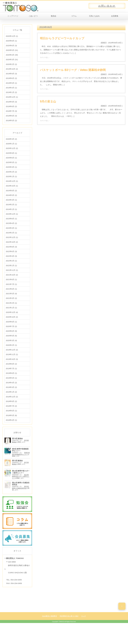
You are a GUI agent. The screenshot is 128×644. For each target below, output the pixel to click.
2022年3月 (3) (11, 265)
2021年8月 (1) (11, 290)
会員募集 (115, 16)
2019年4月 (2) (11, 397)
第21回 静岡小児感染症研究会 (20, 504)
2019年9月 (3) (11, 75)
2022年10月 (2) (12, 251)
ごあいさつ (33, 16)
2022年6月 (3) (11, 260)
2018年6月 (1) (11, 427)
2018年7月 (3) (11, 115)
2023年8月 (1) (11, 226)
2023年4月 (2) (11, 231)
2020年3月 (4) (11, 353)
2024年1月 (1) (11, 216)
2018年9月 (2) (11, 417)
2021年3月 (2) (11, 309)
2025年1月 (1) (11, 182)
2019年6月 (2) (11, 80)
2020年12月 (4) (12, 324)
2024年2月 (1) (11, 212)
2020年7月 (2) (11, 339)
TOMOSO (61, 638)
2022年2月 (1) (11, 270)
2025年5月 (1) (11, 168)
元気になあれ (94, 16)
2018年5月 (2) (11, 124)
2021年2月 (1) (11, 314)
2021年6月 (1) (11, 300)
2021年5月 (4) (11, 305)
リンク (84, 633)
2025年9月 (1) (11, 158)
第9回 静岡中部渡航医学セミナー (21, 470)
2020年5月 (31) (12, 51)
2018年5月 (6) (11, 432)
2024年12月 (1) (12, 187)
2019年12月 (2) (12, 363)
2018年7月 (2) (11, 422)
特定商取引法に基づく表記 (69, 633)
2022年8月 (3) (11, 256)
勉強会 (54, 16)
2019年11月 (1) (12, 368)
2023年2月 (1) (11, 241)
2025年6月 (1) (11, 163)
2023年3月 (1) (11, 236)
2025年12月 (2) (12, 153)
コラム (74, 16)
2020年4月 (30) (12, 56)
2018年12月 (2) (12, 412)
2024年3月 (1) (11, 207)
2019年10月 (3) (12, 373)
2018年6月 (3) (11, 119)
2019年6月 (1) (11, 388)
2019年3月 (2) (11, 402)
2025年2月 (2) (11, 177)
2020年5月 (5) (11, 349)
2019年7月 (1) (11, 383)
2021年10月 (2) (12, 285)
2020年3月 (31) (12, 61)
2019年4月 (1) (11, 90)
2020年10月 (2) (12, 329)
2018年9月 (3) (11, 105)
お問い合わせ (107, 6)
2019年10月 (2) (12, 70)
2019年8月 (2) (11, 378)
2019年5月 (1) (11, 85)
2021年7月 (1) (11, 295)
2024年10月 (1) (12, 192)
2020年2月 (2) (11, 66)
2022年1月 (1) (11, 275)
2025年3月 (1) (11, 172)
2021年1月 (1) (11, 319)
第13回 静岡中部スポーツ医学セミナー (21, 493)
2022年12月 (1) (12, 246)
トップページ (13, 16)
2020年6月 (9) (11, 344)
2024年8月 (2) (11, 197)
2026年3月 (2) (11, 143)
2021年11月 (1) (12, 280)
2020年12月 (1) (12, 36)
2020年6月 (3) (11, 46)
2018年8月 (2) (11, 110)
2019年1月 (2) (11, 95)
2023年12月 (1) (12, 221)
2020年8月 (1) (11, 41)
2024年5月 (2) (11, 202)
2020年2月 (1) (11, 358)
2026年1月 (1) (11, 148)
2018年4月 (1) (11, 437)
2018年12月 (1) (12, 100)
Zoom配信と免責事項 (50, 633)
